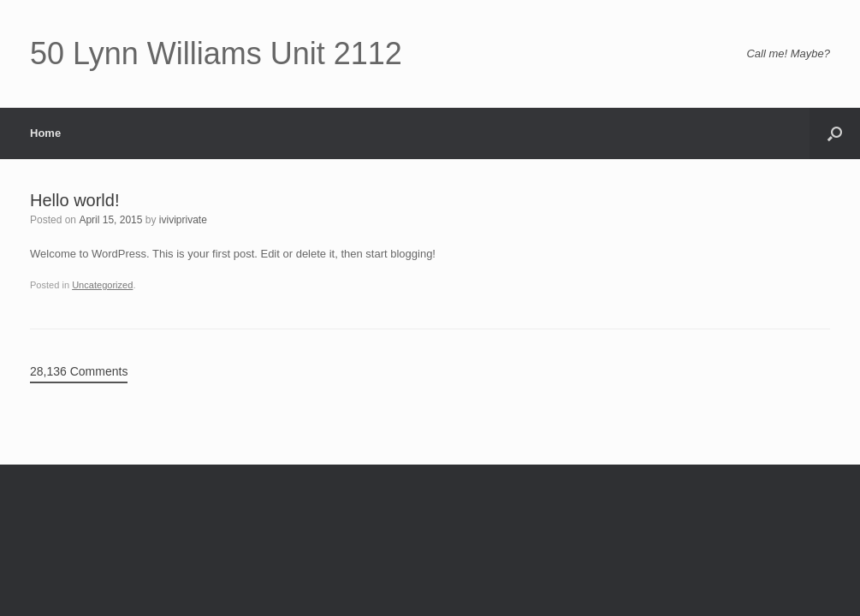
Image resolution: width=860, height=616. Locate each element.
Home (45, 133)
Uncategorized (102, 285)
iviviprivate (183, 220)
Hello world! (74, 200)
